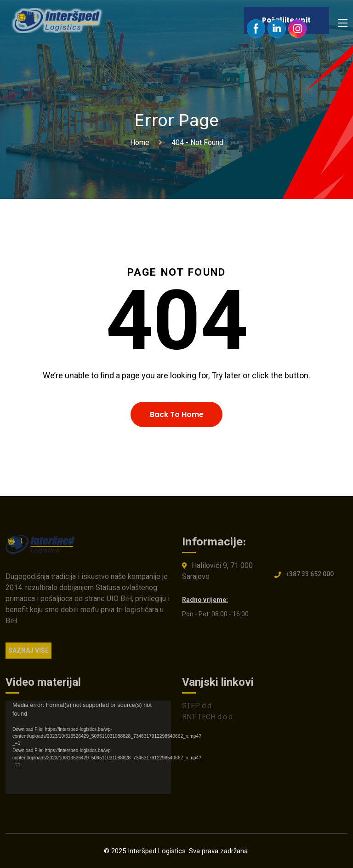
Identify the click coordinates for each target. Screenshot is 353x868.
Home (142, 142)
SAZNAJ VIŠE (28, 653)
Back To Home (177, 414)
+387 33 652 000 (310, 577)
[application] (88, 750)
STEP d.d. (197, 709)
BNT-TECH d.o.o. (208, 720)
